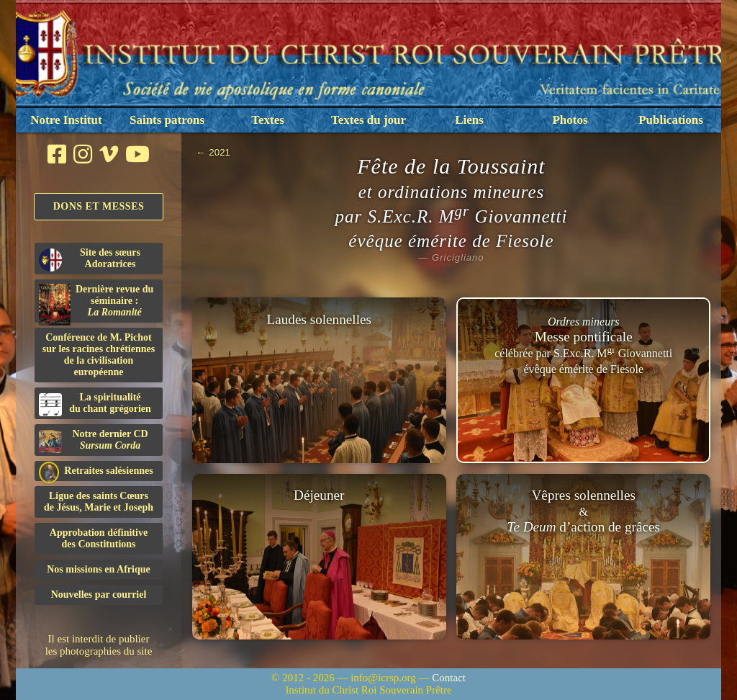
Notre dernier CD (94, 441)
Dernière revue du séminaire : (96, 303)
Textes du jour (368, 120)
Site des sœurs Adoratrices (90, 259)
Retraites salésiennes (96, 471)
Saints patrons (167, 120)
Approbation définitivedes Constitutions (99, 538)
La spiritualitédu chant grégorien (95, 404)
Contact (449, 678)
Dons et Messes (99, 206)
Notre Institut (66, 120)
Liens (469, 120)
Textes (268, 120)
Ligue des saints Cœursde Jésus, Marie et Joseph (99, 502)
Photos (570, 120)
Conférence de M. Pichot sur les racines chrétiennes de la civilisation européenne (99, 355)
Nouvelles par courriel (99, 594)
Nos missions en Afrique (99, 569)
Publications (671, 120)
